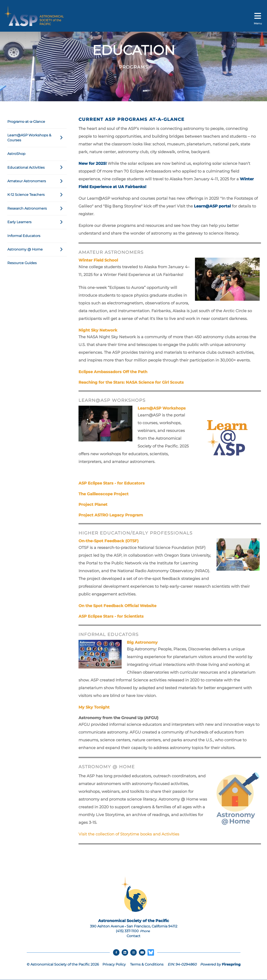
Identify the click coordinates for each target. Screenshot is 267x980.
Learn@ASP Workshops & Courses (37, 138)
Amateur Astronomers (37, 181)
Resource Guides (22, 263)
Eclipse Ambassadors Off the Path (113, 372)
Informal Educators (24, 236)
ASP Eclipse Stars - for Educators (112, 483)
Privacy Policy (114, 964)
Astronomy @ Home (37, 249)
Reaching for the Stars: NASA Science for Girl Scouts (131, 382)
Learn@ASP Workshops (162, 408)
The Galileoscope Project (104, 494)
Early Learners (37, 222)
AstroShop (16, 154)
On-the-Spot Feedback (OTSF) (108, 541)
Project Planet (93, 505)
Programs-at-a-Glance (26, 122)
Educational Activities (37, 168)
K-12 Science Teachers (37, 195)
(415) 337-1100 (127, 931)
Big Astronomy (142, 642)
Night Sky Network (98, 330)
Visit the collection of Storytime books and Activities (129, 834)
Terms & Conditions (147, 964)
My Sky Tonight (94, 707)
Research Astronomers (37, 209)
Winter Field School (98, 260)
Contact (133, 936)
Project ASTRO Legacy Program (111, 515)
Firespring (231, 964)
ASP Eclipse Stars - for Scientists (111, 616)
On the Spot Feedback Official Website (117, 606)
